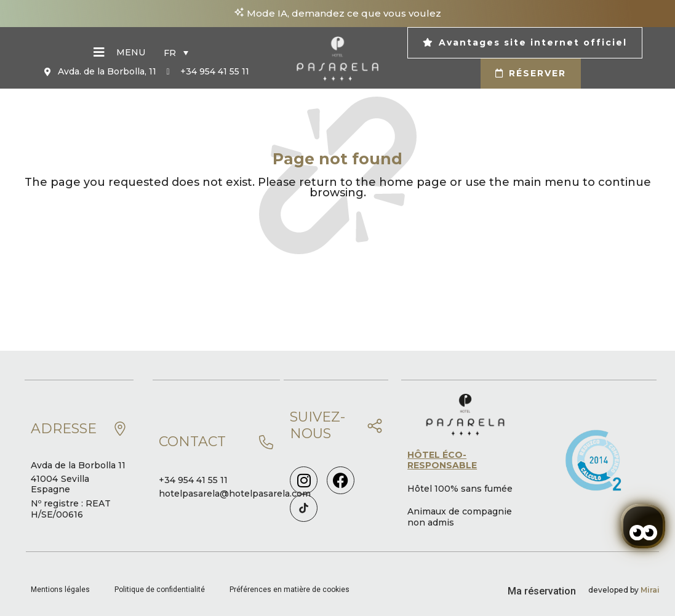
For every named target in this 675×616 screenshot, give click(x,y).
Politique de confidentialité (160, 590)
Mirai (650, 590)
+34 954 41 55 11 (193, 480)
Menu (131, 52)
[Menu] (99, 52)
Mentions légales (60, 590)
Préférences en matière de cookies (290, 590)
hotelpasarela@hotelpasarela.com (235, 494)
